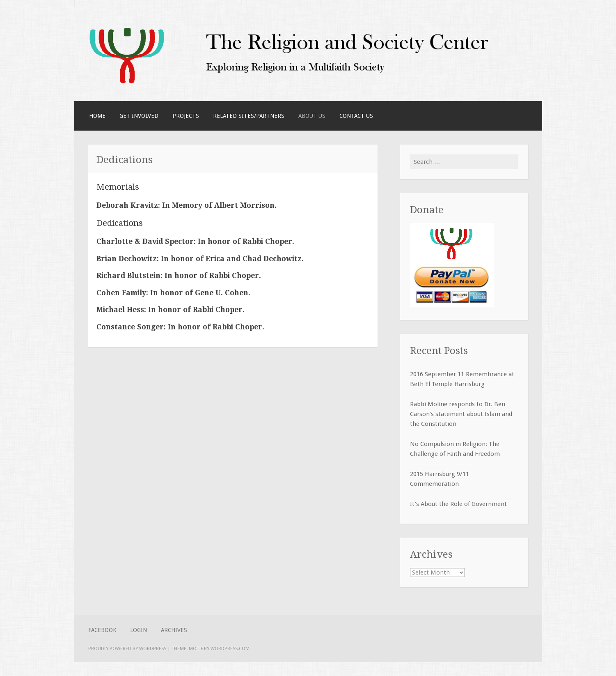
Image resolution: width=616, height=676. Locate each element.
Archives (174, 630)
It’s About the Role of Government (458, 504)
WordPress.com (230, 648)
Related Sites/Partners (249, 116)
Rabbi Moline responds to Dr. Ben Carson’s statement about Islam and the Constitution (461, 414)
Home (97, 116)
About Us (312, 116)
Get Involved (139, 116)
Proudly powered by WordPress (127, 648)
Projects (186, 116)
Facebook (102, 630)
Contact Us (356, 116)
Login (139, 630)
